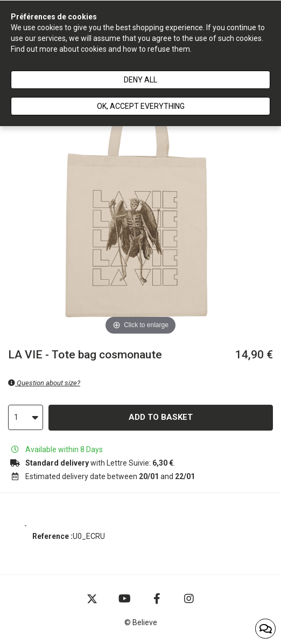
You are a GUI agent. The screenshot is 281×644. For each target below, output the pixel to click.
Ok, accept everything (141, 106)
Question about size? (44, 383)
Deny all (140, 80)
